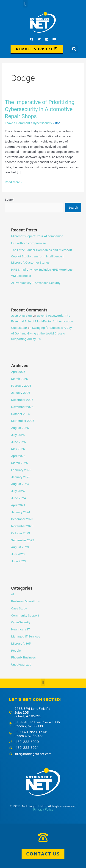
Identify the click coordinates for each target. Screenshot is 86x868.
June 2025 (18, 442)
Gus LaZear (19, 328)
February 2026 (21, 386)
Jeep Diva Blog (21, 316)
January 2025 (21, 477)
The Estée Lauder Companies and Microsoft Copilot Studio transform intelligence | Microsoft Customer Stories (42, 256)
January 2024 (21, 512)
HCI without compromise (28, 243)
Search (10, 200)
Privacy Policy (43, 809)
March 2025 (19, 463)
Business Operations (25, 601)
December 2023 (22, 519)
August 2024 (20, 484)
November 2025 (22, 407)
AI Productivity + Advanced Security (36, 283)
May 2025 (18, 449)
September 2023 (22, 540)
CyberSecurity (42, 123)
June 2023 (18, 561)
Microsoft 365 (21, 643)
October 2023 (20, 533)
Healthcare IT (20, 629)
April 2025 (18, 456)
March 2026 (19, 379)
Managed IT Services (26, 636)
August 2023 (20, 547)
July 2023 (18, 554)
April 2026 (18, 372)
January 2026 (21, 393)
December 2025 (22, 400)
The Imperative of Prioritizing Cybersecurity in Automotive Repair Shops (40, 109)
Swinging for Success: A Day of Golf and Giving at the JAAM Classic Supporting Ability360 (41, 333)
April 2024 (18, 505)
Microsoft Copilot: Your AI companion (37, 236)
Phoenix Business (23, 657)
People (16, 650)
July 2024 (18, 491)
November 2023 (22, 526)
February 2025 (21, 470)
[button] (25, 4)
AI (12, 594)
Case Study (19, 608)
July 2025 (18, 435)
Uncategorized (21, 664)
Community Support (25, 615)
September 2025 (22, 421)
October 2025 (20, 414)
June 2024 (18, 498)
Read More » (14, 182)
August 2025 (20, 428)
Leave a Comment (17, 123)
